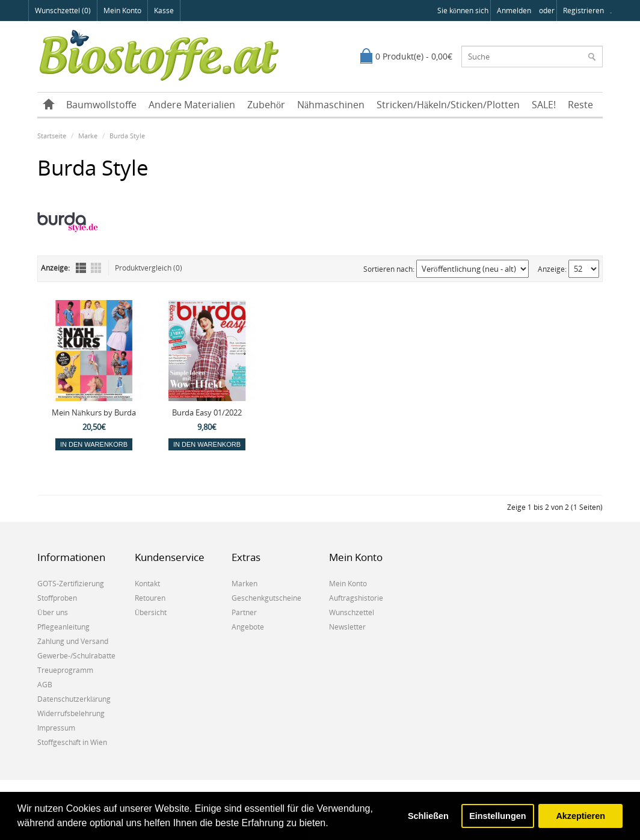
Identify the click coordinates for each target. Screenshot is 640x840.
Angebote (248, 627)
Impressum (56, 728)
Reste (580, 105)
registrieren (583, 11)
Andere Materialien (192, 105)
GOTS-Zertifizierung (71, 584)
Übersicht (151, 612)
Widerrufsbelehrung (71, 713)
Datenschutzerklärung (74, 699)
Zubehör (266, 105)
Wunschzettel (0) (63, 11)
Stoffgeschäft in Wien (72, 742)
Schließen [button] (428, 816)
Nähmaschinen (331, 105)
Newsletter (347, 627)
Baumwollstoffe (101, 105)
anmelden (514, 11)
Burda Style (127, 136)
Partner (244, 612)
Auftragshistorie (356, 598)
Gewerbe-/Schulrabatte (76, 656)
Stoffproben (57, 598)
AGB (45, 685)
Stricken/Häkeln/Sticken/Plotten (448, 105)
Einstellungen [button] (497, 816)
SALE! (544, 105)
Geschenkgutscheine (266, 598)
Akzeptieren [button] (580, 816)
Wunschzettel (352, 612)
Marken (245, 584)
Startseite (52, 136)
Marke (88, 136)
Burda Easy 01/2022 (207, 412)
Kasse (164, 11)
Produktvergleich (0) (149, 268)
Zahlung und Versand (73, 641)
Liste (81, 268)
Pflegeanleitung (63, 627)
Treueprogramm (65, 670)
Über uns (53, 612)
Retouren (150, 598)
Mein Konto (122, 11)
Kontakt (147, 584)
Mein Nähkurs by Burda (94, 412)
